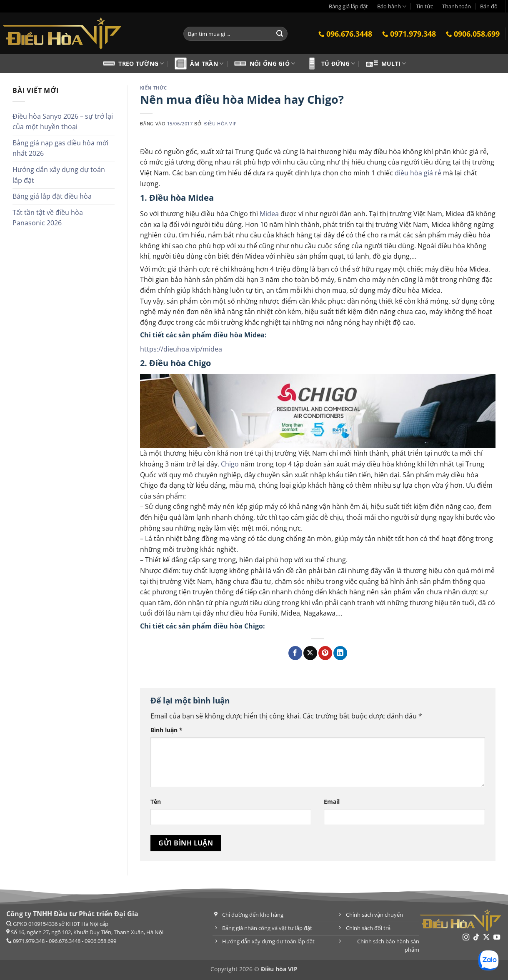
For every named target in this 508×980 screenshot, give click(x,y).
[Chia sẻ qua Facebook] (295, 653)
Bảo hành (392, 6)
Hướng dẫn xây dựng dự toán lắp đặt (59, 175)
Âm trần (207, 64)
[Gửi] (280, 34)
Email (332, 802)
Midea (269, 214)
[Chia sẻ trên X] (310, 653)
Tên (156, 802)
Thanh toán (457, 6)
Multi (394, 64)
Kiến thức (154, 88)
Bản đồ (489, 6)
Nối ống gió (273, 64)
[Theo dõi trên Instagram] (466, 938)
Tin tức (424, 6)
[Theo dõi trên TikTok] (476, 938)
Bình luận (166, 730)
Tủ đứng (338, 64)
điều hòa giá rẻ (418, 173)
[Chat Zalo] (488, 960)
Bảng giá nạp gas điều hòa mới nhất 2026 (60, 148)
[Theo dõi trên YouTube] (497, 938)
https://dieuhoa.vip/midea (181, 349)
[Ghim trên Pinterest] (325, 653)
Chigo (230, 464)
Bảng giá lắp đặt (348, 6)
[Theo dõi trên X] (486, 938)
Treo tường (141, 64)
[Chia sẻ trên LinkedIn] (340, 653)
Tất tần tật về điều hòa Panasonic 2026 (48, 218)
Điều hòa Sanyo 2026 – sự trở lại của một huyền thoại (63, 122)
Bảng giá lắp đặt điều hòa (52, 196)
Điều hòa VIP (221, 123)
